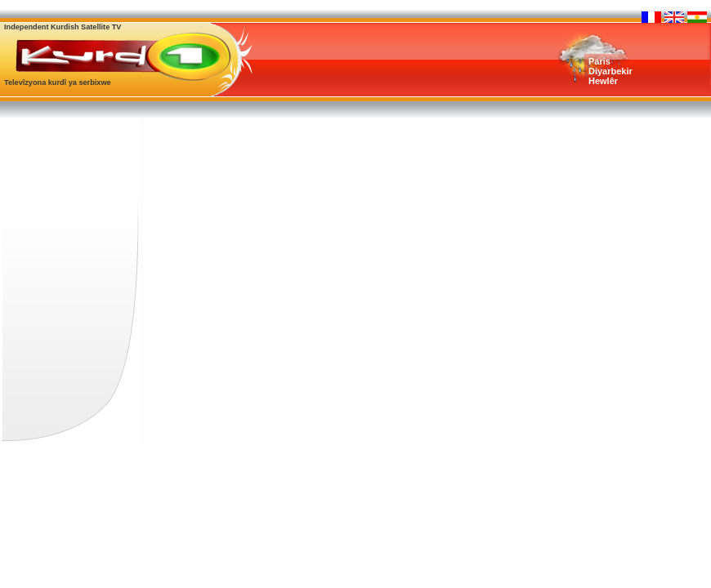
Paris (599, 61)
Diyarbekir (610, 71)
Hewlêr (603, 81)
